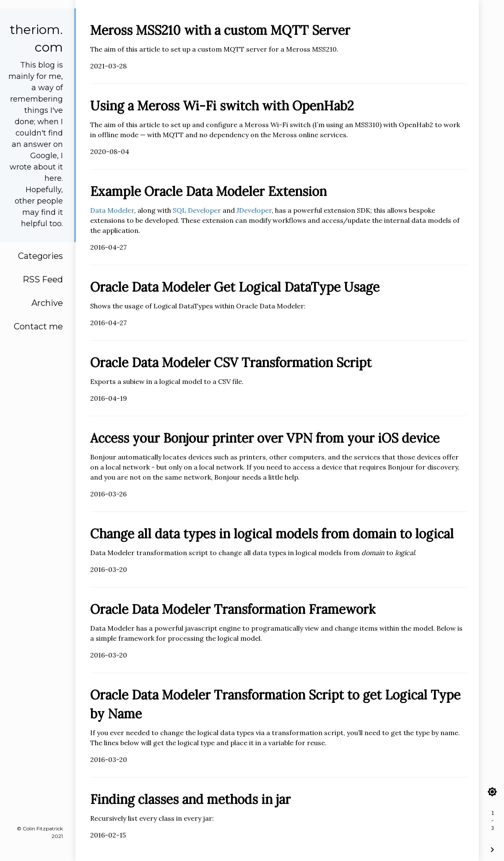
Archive (47, 303)
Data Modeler (112, 210)
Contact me (38, 326)
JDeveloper (254, 210)
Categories (40, 256)
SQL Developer (197, 210)
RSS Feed (43, 279)
